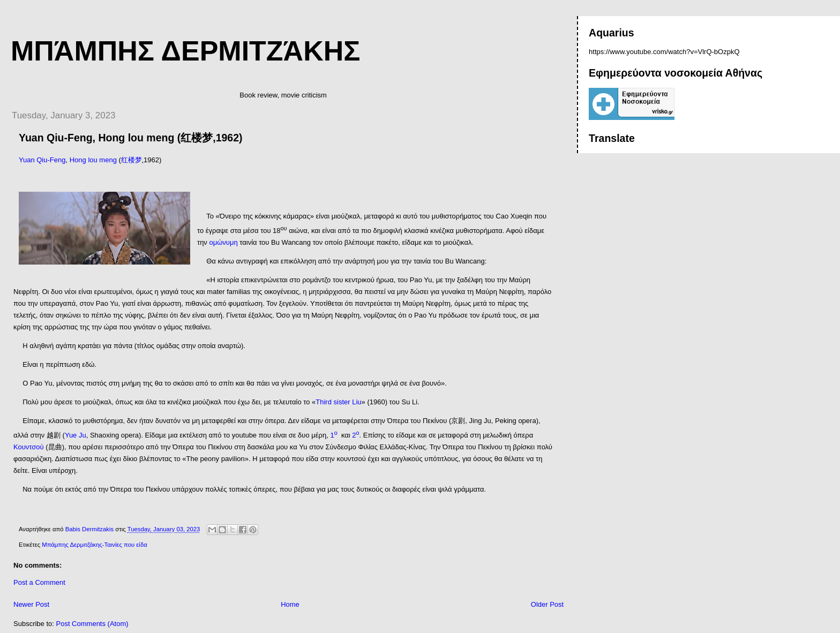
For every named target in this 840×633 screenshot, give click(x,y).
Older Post (547, 604)
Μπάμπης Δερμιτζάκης (185, 51)
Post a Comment (39, 582)
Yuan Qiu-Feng (42, 160)
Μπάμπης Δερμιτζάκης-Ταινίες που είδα (94, 545)
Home (290, 604)
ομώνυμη (223, 242)
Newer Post (31, 604)
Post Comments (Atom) (92, 624)
